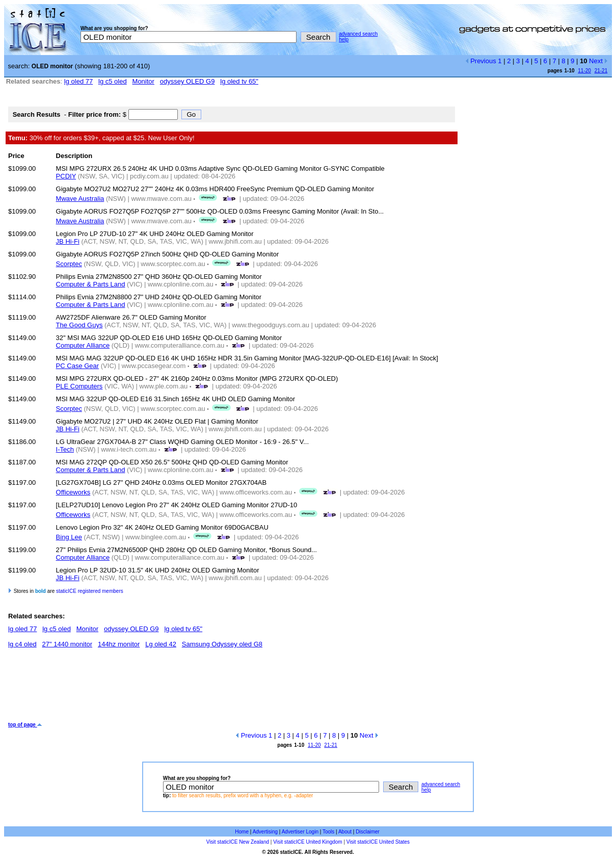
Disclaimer (368, 832)
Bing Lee (69, 537)
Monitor (143, 81)
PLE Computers (79, 386)
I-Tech (65, 449)
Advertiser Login (300, 832)
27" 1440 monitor (68, 644)
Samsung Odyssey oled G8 (222, 644)
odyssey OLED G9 (188, 81)
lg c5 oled (113, 81)
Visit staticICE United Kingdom (307, 842)
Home (242, 832)
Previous (481, 61)
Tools (328, 832)
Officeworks (73, 492)
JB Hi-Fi (68, 241)
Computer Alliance (83, 345)
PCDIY (66, 176)
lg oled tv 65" (239, 81)
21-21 (601, 71)
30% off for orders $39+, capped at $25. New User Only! (101, 138)
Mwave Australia (80, 199)
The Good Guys (79, 325)
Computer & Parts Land (91, 284)
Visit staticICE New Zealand (238, 842)
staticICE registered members (90, 591)
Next (598, 61)
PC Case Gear (78, 366)
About (345, 832)
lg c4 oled (22, 644)
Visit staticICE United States (378, 842)
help (344, 40)
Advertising (265, 832)
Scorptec (69, 264)
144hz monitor (119, 644)
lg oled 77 (78, 81)
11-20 (584, 71)
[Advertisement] (194, 689)
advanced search (358, 34)
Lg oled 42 (161, 644)
